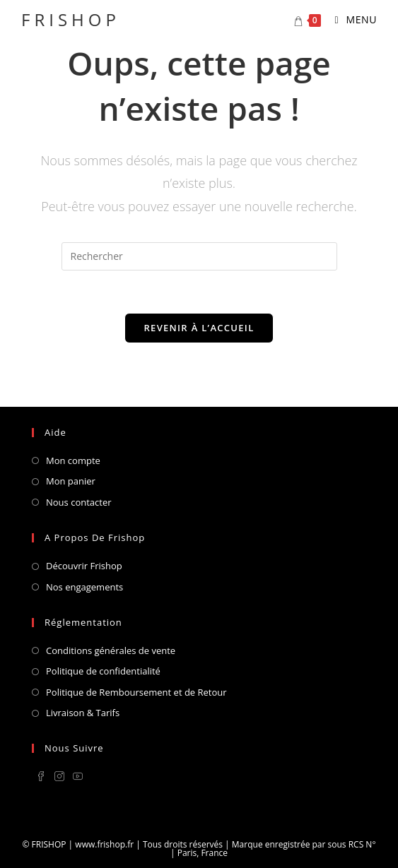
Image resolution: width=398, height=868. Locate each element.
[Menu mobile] (351, 19)
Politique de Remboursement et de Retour (136, 692)
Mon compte (73, 460)
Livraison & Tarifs (83, 713)
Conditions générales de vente (111, 650)
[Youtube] (78, 777)
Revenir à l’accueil (199, 328)
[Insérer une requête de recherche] (199, 256)
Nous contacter (79, 502)
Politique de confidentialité (103, 671)
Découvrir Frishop (84, 566)
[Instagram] (59, 777)
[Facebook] (41, 777)
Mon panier (71, 481)
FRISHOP (71, 19)
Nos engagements (84, 587)
